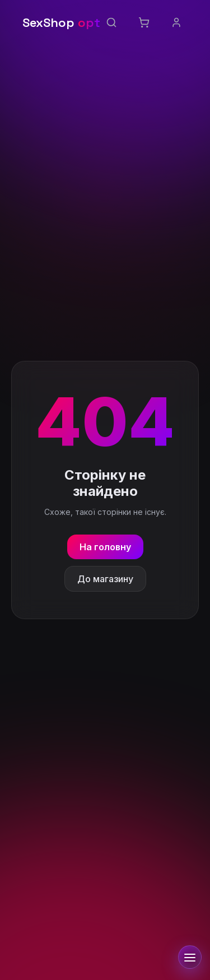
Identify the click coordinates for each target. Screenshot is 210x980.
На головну (105, 547)
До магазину (105, 579)
